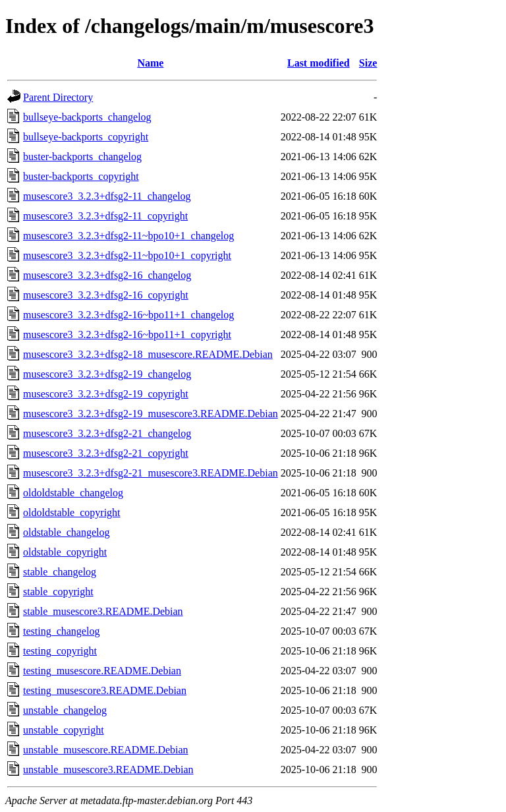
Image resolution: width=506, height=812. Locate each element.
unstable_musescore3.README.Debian (108, 769)
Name (150, 63)
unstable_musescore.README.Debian (106, 750)
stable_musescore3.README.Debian (103, 611)
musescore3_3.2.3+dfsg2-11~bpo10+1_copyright (127, 255)
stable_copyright (58, 592)
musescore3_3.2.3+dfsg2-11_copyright (105, 216)
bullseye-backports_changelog (87, 117)
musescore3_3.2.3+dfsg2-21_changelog (107, 433)
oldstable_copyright (65, 552)
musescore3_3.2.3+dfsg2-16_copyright (106, 295)
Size (368, 63)
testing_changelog (61, 631)
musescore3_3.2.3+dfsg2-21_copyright (106, 453)
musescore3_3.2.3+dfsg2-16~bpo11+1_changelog (128, 315)
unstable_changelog (65, 710)
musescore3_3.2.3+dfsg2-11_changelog (107, 196)
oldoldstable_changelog (73, 493)
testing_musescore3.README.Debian (105, 690)
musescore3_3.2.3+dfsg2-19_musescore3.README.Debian (151, 414)
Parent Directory (58, 97)
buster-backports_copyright (81, 176)
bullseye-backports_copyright (86, 137)
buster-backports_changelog (82, 157)
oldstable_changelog (67, 532)
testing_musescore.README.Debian (102, 671)
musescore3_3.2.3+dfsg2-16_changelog (107, 275)
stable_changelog (60, 572)
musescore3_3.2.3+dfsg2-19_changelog (107, 374)
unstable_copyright (64, 730)
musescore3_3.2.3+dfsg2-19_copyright (106, 394)
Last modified (319, 63)
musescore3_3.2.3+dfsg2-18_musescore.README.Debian (148, 354)
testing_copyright (60, 651)
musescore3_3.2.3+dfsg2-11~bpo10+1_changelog (128, 236)
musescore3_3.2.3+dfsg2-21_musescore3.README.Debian (151, 473)
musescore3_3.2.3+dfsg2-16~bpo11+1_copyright (127, 334)
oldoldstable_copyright (72, 512)
